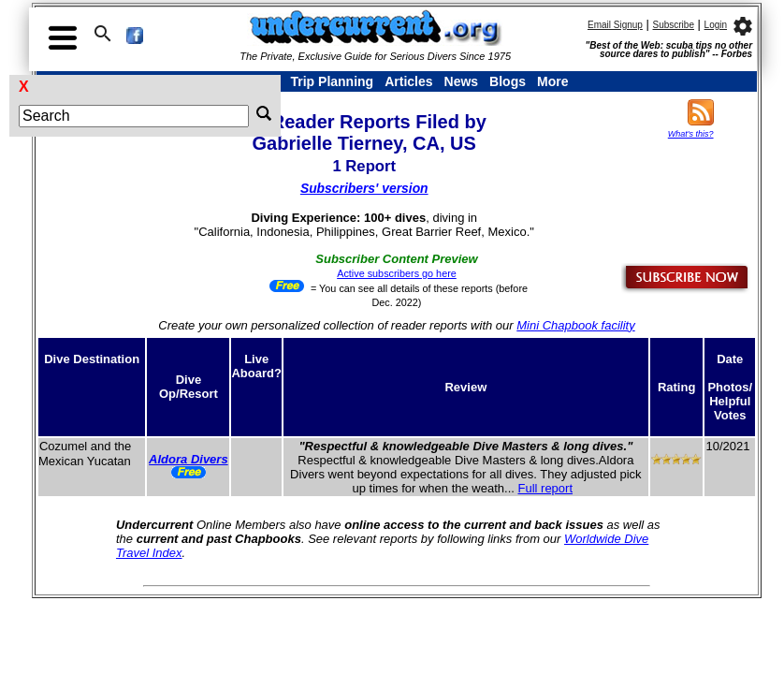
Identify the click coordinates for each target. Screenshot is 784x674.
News (462, 81)
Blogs (508, 81)
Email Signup (615, 25)
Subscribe (674, 25)
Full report (546, 488)
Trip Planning (332, 81)
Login (716, 25)
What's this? (691, 134)
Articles (408, 81)
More (552, 81)
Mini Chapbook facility (575, 325)
